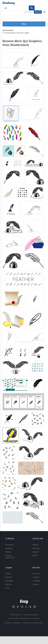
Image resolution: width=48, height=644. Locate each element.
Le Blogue (36, 581)
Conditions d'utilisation (12, 623)
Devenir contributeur (10, 557)
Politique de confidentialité (33, 623)
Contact (35, 584)
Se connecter (28, 12)
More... (8, 588)
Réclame (36, 548)
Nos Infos (36, 574)
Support (36, 552)
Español (9, 577)
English (8, 574)
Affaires (35, 545)
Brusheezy (10, 545)
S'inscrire (38, 12)
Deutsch (9, 584)
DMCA (35, 555)
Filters (24, 24)
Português (9, 581)
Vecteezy (9, 548)
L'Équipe (36, 577)
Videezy (9, 552)
